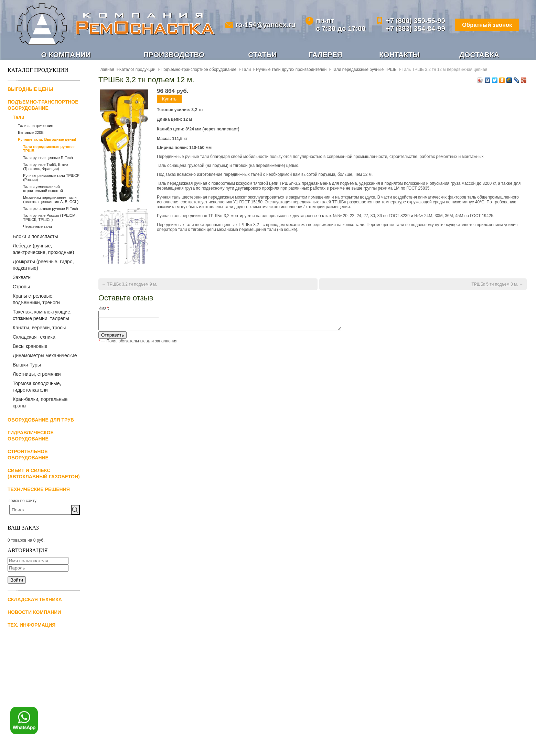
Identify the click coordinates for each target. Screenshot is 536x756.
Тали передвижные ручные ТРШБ (49, 149)
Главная (106, 70)
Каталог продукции (137, 70)
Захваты (22, 278)
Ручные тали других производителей (291, 70)
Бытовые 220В (31, 133)
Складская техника (34, 338)
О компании (66, 55)
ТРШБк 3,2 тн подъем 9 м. (132, 285)
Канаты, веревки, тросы (39, 328)
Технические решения (39, 490)
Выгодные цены (30, 90)
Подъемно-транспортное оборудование (199, 70)
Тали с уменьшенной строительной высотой (43, 189)
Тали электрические (36, 126)
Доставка (479, 55)
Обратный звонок (483, 25)
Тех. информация (31, 626)
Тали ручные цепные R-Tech (48, 158)
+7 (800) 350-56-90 (409, 21)
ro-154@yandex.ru (264, 25)
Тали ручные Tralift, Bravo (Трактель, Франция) (45, 167)
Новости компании (34, 613)
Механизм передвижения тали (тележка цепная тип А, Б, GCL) (51, 200)
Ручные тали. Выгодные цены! (47, 140)
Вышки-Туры (27, 365)
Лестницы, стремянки (37, 375)
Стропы (21, 287)
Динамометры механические (45, 356)
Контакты (400, 55)
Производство (174, 55)
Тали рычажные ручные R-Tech (51, 209)
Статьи (263, 55)
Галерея (326, 55)
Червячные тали (37, 227)
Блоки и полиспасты (35, 237)
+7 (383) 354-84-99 (409, 29)
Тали (19, 118)
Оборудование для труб (41, 420)
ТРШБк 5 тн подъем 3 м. (495, 285)
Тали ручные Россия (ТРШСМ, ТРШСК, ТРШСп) (50, 218)
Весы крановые (30, 347)
